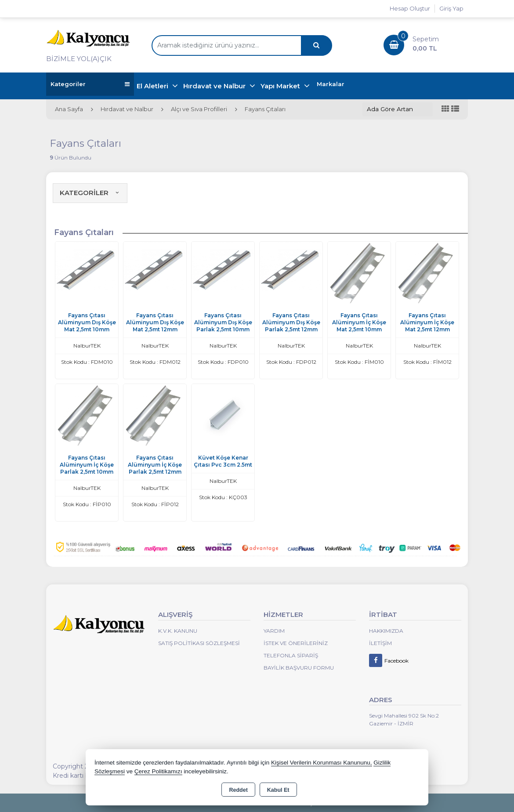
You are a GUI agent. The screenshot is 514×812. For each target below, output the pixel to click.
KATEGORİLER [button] (90, 193)
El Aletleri (153, 86)
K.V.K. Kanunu (178, 631)
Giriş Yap (451, 8)
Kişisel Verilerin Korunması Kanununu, (322, 763)
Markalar (331, 84)
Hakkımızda (386, 631)
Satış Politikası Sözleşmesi (199, 643)
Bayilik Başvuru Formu (299, 668)
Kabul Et (278, 790)
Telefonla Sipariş (291, 655)
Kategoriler (90, 84)
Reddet (238, 790)
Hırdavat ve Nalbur (215, 86)
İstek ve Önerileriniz (296, 643)
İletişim (380, 643)
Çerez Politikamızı (158, 771)
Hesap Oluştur (410, 8)
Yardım (274, 631)
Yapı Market (281, 86)
